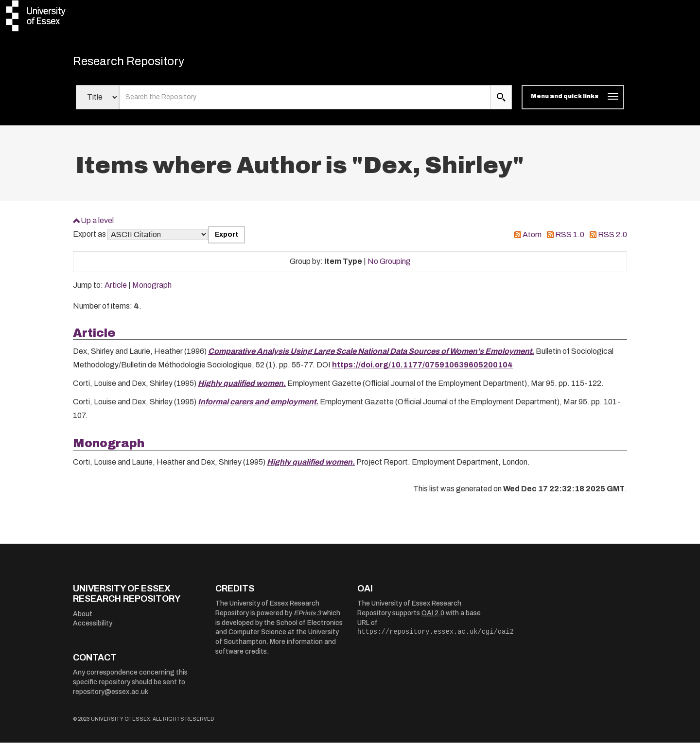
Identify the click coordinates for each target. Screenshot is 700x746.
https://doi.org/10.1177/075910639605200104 (422, 369)
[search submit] (501, 101)
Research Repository (141, 63)
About (83, 617)
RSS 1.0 (570, 238)
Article (116, 289)
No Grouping (389, 265)
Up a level (97, 224)
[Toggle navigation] (573, 101)
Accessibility (93, 627)
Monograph (152, 289)
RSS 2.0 (612, 238)
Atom (532, 238)
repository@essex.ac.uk (111, 695)
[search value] (305, 101)
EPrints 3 (307, 617)
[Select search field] (97, 101)
